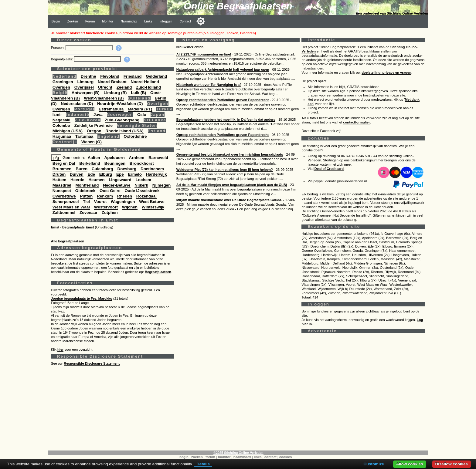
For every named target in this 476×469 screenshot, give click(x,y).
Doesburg (127, 169)
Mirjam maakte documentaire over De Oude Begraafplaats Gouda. (229, 200)
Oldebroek (85, 191)
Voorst (100, 202)
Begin (56, 21)
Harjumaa (62, 136)
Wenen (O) (92, 142)
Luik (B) (138, 93)
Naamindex (129, 21)
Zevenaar (88, 213)
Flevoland (110, 76)
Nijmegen (161, 185)
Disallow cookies (452, 464)
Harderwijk (156, 174)
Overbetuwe (64, 196)
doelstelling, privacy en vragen (386, 73)
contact (270, 457)
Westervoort (106, 207)
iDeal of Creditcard (329, 169)
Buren (82, 169)
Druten (59, 174)
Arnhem (136, 158)
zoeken (197, 457)
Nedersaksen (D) (77, 104)
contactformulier (356, 122)
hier (61, 349)
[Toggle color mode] (201, 21)
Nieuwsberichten (190, 47)
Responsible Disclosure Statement (92, 363)
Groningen (63, 82)
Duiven (77, 174)
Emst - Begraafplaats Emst (73, 227)
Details (203, 464)
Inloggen (166, 21)
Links (148, 21)
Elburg (106, 174)
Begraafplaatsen (158, 272)
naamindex (242, 457)
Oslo (142, 115)
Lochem (144, 180)
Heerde (77, 180)
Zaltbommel (64, 213)
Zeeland (124, 87)
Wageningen (123, 202)
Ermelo (135, 174)
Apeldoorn (115, 158)
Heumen (96, 180)
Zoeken (73, 21)
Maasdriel (62, 185)
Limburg (85, 82)
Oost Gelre (110, 191)
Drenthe (88, 76)
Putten (86, 196)
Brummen (62, 169)
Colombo (61, 125)
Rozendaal (146, 196)
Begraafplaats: (62, 59)
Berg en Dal (64, 163)
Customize (374, 464)
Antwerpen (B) (86, 93)
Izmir (57, 115)
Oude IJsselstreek (142, 191)
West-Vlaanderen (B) (104, 98)
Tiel (86, 202)
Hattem (59, 180)
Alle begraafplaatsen (68, 241)
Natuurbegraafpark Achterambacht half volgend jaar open (223, 69)
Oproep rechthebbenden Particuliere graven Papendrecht (223, 100)
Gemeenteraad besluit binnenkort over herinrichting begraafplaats (230, 154)
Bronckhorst (142, 163)
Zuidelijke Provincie (93, 125)
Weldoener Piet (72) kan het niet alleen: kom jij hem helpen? (225, 170)
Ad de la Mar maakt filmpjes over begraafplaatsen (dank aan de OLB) (232, 185)
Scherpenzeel (66, 202)
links (258, 457)
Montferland (87, 185)
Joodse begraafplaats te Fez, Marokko (82, 299)
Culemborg (102, 169)
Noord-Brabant (112, 82)
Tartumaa (84, 136)
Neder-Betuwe (117, 185)
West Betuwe (152, 202)
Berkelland (90, 163)
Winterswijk (153, 207)
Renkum (105, 196)
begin (184, 457)
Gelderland (156, 76)
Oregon (94, 131)
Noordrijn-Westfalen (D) (120, 104)
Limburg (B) (115, 93)
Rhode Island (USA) (124, 131)
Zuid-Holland (148, 87)
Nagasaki (61, 120)
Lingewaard (120, 180)
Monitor (108, 21)
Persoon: (58, 48)
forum (210, 457)
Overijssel (84, 87)
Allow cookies (410, 464)
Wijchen (130, 207)
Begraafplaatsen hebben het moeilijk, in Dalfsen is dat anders (226, 120)
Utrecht (105, 87)
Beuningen (115, 163)
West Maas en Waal (71, 207)
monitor (224, 457)
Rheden (125, 196)
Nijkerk (141, 185)
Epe (120, 174)
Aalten (94, 158)
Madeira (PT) (140, 109)
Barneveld (158, 158)
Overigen (61, 87)
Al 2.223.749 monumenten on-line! (204, 54)
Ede (91, 174)
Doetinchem (152, 169)
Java (98, 115)
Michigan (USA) (68, 131)
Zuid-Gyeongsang (122, 120)
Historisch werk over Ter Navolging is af (209, 85)
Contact (185, 21)
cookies (286, 457)
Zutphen (110, 213)
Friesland (133, 76)
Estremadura (111, 109)
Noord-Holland (145, 82)
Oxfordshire (135, 136)
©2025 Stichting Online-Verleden (238, 453)
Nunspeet (62, 191)
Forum (90, 21)
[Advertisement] (233, 408)
